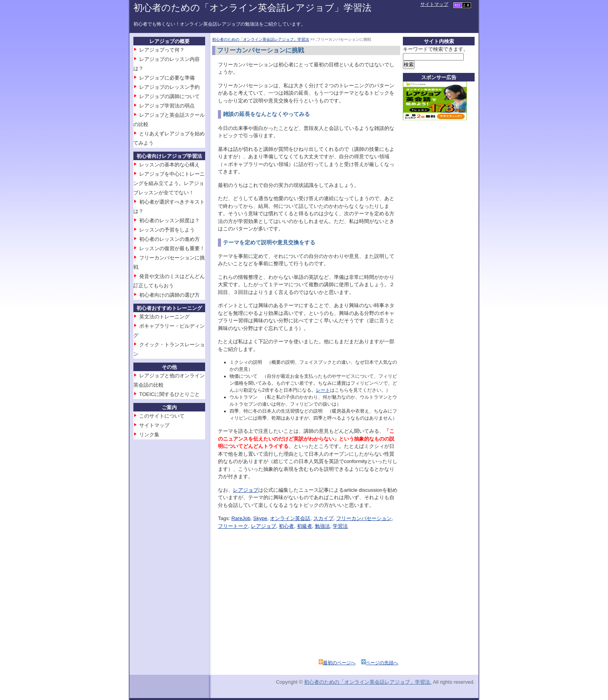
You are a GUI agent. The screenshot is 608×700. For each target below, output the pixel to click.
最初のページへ (339, 663)
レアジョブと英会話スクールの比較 (169, 120)
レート (323, 390)
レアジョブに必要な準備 (167, 78)
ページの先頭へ (382, 663)
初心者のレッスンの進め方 (169, 239)
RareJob (241, 518)
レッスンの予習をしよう (167, 230)
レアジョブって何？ (162, 50)
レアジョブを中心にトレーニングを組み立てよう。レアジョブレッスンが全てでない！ (169, 183)
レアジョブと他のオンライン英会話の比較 (169, 380)
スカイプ (323, 518)
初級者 (305, 526)
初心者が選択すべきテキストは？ (169, 207)
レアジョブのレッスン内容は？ (167, 64)
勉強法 (322, 526)
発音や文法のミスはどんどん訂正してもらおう (169, 281)
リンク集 (149, 435)
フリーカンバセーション (364, 518)
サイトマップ (434, 4)
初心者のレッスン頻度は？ (169, 220)
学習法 (340, 526)
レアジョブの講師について (169, 96)
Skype (260, 518)
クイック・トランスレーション (169, 349)
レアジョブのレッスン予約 (169, 87)
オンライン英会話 (290, 518)
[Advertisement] (287, 584)
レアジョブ (246, 490)
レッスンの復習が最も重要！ (172, 248)
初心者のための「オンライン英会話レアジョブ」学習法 (252, 8)
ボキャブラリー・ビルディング (169, 331)
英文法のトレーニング (164, 317)
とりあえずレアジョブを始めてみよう (169, 138)
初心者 (286, 526)
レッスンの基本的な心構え (169, 165)
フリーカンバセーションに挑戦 (169, 262)
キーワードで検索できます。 (436, 49)
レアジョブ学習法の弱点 (167, 106)
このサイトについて (162, 416)
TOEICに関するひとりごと (170, 394)
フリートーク (233, 526)
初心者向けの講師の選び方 (169, 295)
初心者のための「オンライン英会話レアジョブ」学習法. (368, 682)
